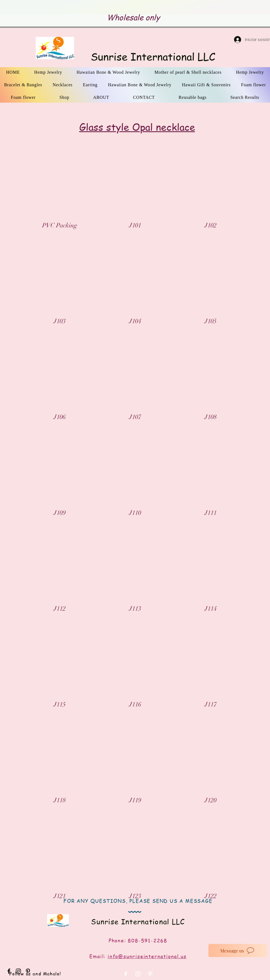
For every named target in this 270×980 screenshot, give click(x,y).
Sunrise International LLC (153, 57)
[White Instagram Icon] (138, 974)
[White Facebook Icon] (126, 974)
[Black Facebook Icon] (9, 971)
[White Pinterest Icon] (150, 974)
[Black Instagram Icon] (18, 971)
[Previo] (39, 7)
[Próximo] (231, 7)
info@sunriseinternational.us (147, 956)
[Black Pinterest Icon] (28, 971)
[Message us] (238, 951)
